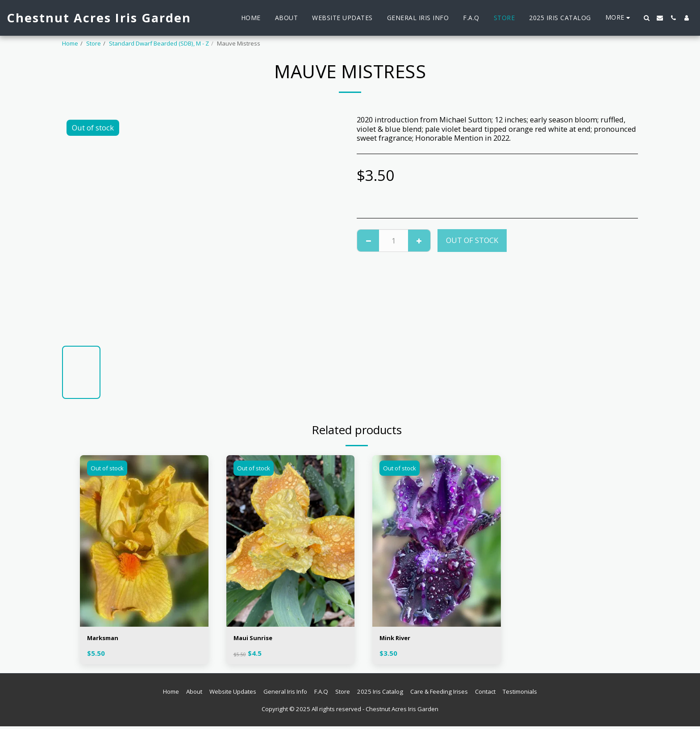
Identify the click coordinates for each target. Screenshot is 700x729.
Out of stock (472, 240)
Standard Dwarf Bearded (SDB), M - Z (159, 43)
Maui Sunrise (257, 639)
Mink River (399, 639)
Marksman (107, 639)
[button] (646, 18)
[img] (144, 541)
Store (94, 43)
